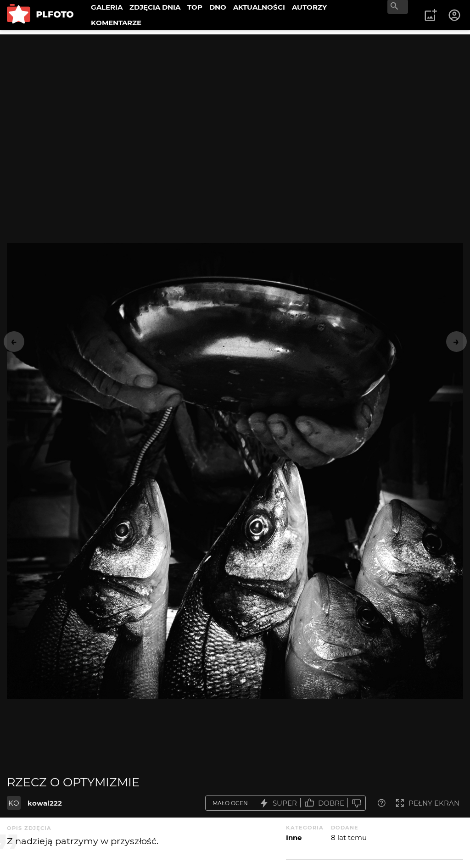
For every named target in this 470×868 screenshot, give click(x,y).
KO (14, 803)
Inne (294, 837)
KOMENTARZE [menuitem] (116, 23)
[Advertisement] (235, 99)
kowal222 (45, 803)
